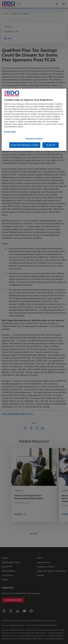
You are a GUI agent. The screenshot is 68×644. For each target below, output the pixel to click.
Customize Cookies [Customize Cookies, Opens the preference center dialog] (34, 138)
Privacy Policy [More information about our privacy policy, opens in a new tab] (10, 132)
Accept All (51, 145)
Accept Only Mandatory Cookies (25, 145)
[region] (34, 120)
